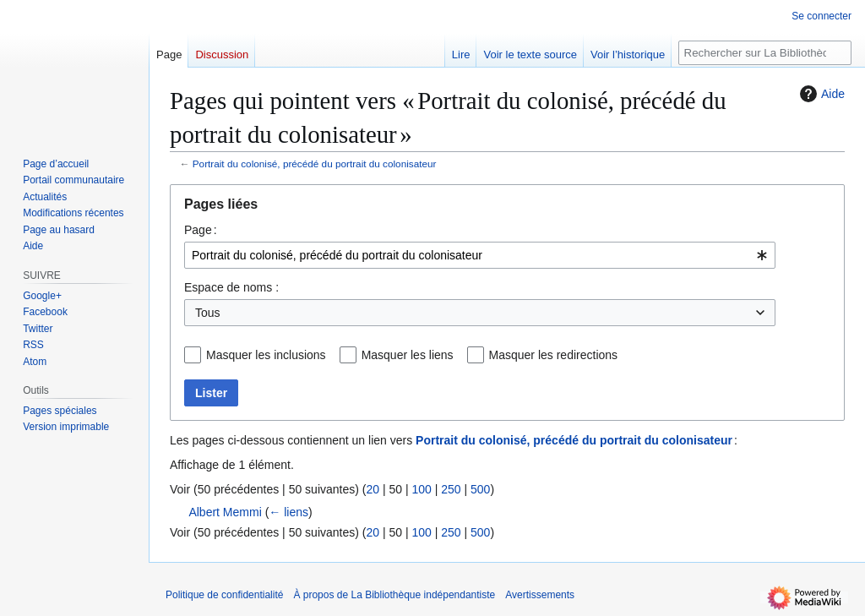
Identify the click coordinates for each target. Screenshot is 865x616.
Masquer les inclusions (266, 355)
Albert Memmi (225, 512)
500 (480, 489)
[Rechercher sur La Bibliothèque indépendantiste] (765, 53)
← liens (288, 512)
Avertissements (540, 595)
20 (373, 489)
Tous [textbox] (208, 313)
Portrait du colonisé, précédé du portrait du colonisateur (315, 164)
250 (451, 489)
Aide (820, 94)
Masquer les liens (408, 355)
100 (421, 489)
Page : (201, 230)
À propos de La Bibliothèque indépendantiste (394, 595)
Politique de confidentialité (224, 595)
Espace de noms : (231, 287)
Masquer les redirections (554, 355)
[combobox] (480, 255)
